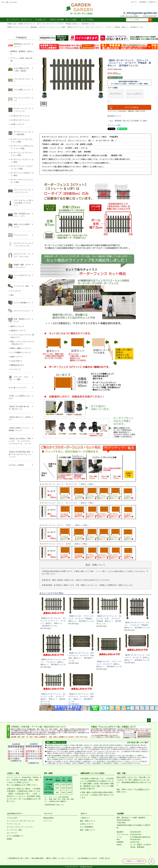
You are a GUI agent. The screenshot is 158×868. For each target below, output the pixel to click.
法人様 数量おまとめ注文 (88, 858)
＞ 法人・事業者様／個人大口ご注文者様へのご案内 (127, 121)
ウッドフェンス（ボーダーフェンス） (21, 821)
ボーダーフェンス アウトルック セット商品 (22, 154)
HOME (10, 24)
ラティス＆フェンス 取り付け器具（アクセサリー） (22, 203)
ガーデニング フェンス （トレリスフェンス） (23, 244)
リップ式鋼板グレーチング (21, 352)
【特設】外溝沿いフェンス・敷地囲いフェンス (20, 429)
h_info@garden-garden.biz (140, 13)
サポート (84, 814)
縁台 (12, 295)
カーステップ (16, 369)
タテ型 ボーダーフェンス (20, 120)
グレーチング (12, 833)
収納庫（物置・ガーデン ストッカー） (22, 266)
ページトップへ (149, 720)
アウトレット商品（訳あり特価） (21, 59)
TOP (151, 861)
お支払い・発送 (13, 773)
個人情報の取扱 (38, 858)
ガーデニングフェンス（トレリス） (20, 827)
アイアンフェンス (20, 235)
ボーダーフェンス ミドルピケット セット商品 (22, 167)
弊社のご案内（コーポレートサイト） (61, 858)
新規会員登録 (48, 818)
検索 (150, 20)
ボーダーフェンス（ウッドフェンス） (22, 110)
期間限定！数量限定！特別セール (22, 53)
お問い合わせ (105, 858)
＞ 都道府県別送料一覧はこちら (54, 805)
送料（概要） (49, 773)
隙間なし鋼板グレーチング (21, 348)
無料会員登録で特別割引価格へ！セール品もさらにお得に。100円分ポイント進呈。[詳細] (129, 83)
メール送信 (71, 20)
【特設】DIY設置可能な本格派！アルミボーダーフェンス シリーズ (20, 454)
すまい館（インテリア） (18, 388)
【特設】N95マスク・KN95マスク (20, 418)
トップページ (13, 20)
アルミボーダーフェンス (22, 80)
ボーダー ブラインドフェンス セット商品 (22, 181)
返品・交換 (121, 773)
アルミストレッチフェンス (22, 99)
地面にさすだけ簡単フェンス (22, 226)
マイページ (26, 20)
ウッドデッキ (16, 291)
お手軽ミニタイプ (17, 124)
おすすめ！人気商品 (16, 465)
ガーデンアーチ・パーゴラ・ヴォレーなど (22, 255)
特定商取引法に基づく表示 (19, 858)
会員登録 (143, 2)
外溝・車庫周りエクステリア (22, 320)
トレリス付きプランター (22, 277)
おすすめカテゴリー (15, 814)
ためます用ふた (16, 361)
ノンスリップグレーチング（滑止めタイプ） (22, 336)
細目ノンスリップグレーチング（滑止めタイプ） (22, 343)
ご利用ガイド (153, 2)
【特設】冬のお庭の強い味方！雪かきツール (19, 408)
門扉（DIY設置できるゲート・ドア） (22, 215)
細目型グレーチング (18, 331)
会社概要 (120, 814)
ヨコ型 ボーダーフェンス (20, 116)
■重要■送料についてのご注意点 (92, 773)
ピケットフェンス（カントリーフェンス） (22, 191)
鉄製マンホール (16, 357)
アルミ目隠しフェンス (22, 90)
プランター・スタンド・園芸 (21, 378)
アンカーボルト (75, 167)
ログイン (135, 2)
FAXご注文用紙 (57, 20)
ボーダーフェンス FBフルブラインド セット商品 (22, 147)
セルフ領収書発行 (87, 827)
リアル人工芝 (12, 818)
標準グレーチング (17, 326)
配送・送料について (88, 821)
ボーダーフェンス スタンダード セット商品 (22, 140)
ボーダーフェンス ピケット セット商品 (52, 27)
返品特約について (114, 116)
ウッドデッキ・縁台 (21, 286)
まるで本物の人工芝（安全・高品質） (21, 69)
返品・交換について (88, 830)
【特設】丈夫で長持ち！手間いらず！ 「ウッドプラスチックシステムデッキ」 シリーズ (20, 441)
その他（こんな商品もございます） (20, 397)
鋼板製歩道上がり (17, 365)
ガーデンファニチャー (22, 311)
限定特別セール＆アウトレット (22, 45)
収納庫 (9, 839)
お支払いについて (87, 824)
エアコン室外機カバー (22, 303)
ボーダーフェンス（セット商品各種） (26, 27)
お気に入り (41, 20)
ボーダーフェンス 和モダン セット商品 (22, 174)
